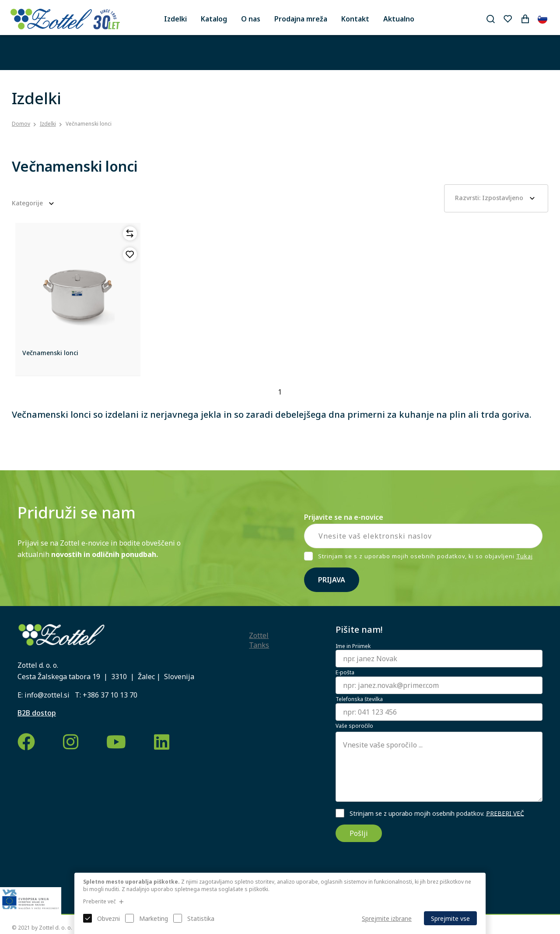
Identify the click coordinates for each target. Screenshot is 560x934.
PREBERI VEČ (505, 813)
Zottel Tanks (259, 640)
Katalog (214, 19)
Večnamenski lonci (89, 124)
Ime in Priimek (353, 646)
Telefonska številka (359, 699)
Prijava (332, 580)
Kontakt (355, 19)
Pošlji (359, 833)
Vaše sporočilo (354, 726)
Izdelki (175, 19)
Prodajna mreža (301, 19)
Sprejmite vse (450, 918)
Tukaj (525, 556)
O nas (251, 19)
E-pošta (345, 673)
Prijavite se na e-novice (344, 517)
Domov (21, 124)
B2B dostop (37, 713)
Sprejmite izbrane (387, 918)
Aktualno (399, 19)
